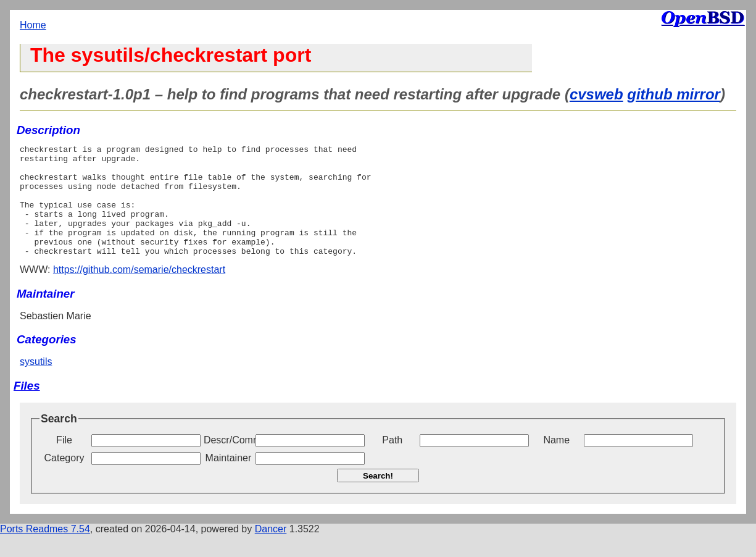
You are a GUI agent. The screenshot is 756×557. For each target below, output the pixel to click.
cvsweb (596, 94)
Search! (378, 498)
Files (27, 408)
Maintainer (229, 480)
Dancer (271, 551)
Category (64, 480)
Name (556, 462)
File (64, 462)
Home (33, 25)
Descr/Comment (228, 462)
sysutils (36, 384)
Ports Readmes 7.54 (45, 551)
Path (392, 462)
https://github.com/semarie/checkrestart (139, 292)
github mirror (674, 94)
